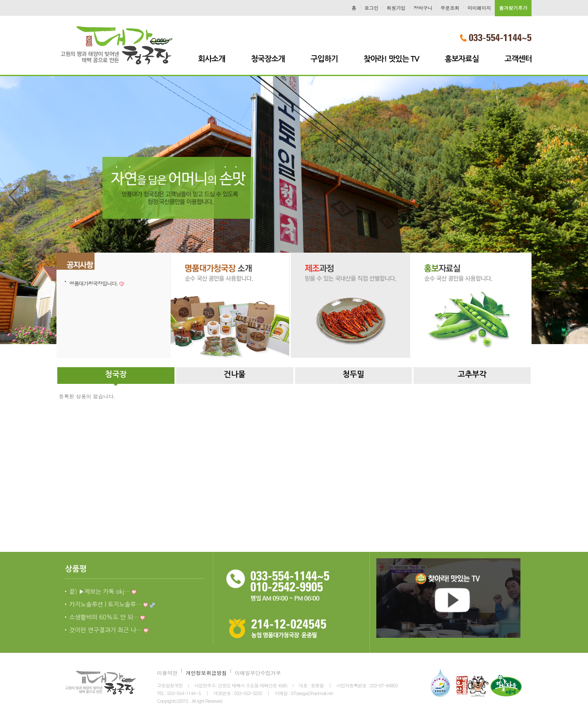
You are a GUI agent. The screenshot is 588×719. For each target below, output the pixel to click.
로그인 (371, 8)
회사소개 (212, 59)
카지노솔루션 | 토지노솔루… (112, 604)
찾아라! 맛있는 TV (391, 59)
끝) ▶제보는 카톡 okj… (103, 592)
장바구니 (423, 8)
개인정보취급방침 (206, 673)
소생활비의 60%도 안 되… (107, 617)
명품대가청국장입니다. (97, 283)
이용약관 (167, 673)
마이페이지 (479, 8)
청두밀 (353, 374)
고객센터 (518, 59)
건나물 (235, 374)
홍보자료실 (462, 59)
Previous (15, 196)
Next (573, 196)
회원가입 (396, 8)
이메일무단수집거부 (258, 673)
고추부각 (472, 374)
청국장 (116, 374)
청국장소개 (268, 59)
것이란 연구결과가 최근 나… (109, 630)
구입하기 (324, 59)
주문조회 (450, 8)
